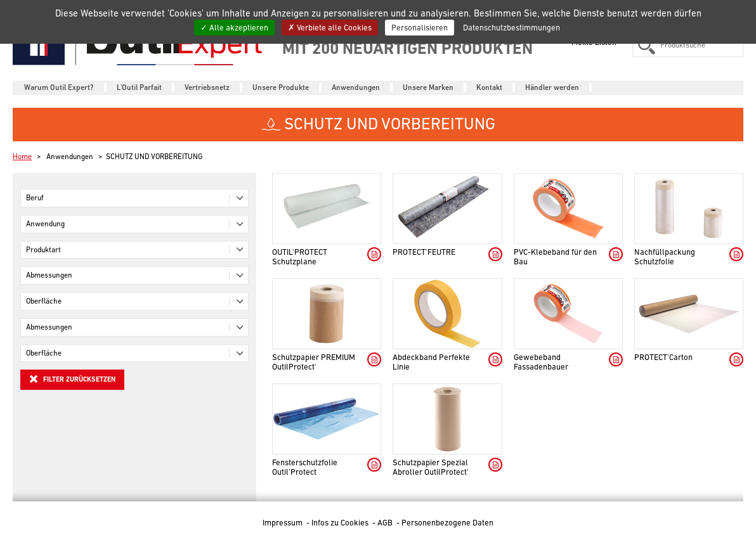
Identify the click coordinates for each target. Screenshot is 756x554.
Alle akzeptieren (234, 28)
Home (22, 157)
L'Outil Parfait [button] (139, 87)
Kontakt (489, 87)
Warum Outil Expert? (59, 87)
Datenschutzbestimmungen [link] (512, 28)
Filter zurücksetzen (72, 379)
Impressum (283, 523)
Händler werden (552, 87)
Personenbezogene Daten (447, 523)
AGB (386, 523)
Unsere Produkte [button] (281, 87)
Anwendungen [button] (356, 87)
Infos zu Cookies (341, 523)
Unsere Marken (428, 87)
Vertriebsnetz (207, 87)
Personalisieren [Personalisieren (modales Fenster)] (420, 28)
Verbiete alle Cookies (330, 28)
